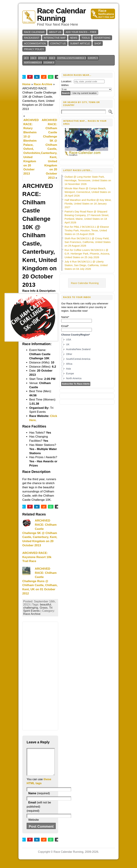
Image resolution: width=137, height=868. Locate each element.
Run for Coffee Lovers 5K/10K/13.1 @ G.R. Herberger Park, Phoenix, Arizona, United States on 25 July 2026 (87, 254)
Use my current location (85, 93)
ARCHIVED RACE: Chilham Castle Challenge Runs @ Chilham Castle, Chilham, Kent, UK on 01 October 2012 (40, 581)
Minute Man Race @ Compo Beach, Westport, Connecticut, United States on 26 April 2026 (88, 192)
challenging (31, 608)
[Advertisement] (40, 676)
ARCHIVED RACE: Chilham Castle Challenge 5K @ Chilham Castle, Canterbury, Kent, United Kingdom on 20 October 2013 (49, 149)
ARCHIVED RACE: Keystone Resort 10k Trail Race (37, 557)
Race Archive (43, 84)
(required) (39, 798)
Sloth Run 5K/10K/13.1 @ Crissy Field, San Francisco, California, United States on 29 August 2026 (88, 242)
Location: (67, 81)
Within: (65, 85)
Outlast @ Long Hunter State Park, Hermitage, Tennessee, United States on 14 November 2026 (88, 180)
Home (26, 84)
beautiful (45, 605)
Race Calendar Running (61, 15)
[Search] (83, 112)
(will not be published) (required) (39, 812)
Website (33, 825)
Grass (44, 608)
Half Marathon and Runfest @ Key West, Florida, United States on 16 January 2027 (88, 204)
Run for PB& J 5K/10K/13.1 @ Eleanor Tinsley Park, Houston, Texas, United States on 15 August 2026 (87, 230)
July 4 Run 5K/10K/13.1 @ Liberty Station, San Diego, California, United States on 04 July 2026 (86, 265)
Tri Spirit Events (38, 609)
